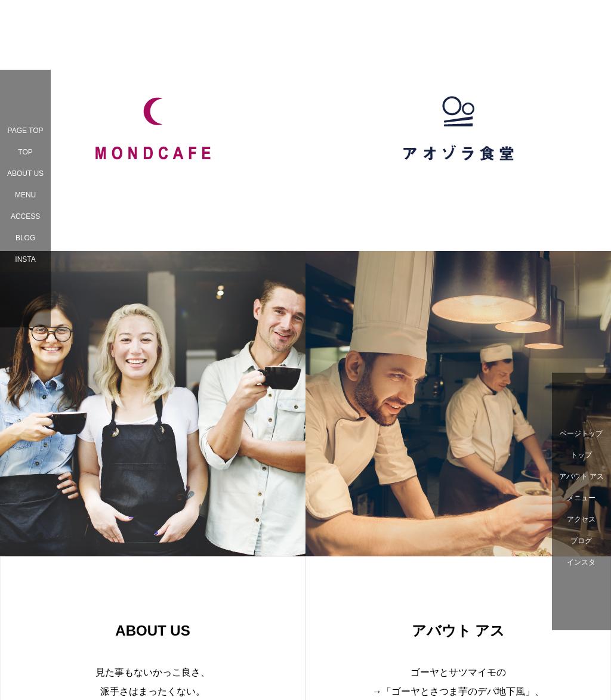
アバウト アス (581, 476)
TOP (25, 152)
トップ (581, 455)
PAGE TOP (26, 131)
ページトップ (581, 433)
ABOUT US (25, 174)
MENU (25, 195)
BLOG (25, 238)
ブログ (581, 541)
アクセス (581, 519)
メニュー (581, 498)
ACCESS (25, 216)
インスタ (581, 562)
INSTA (25, 259)
